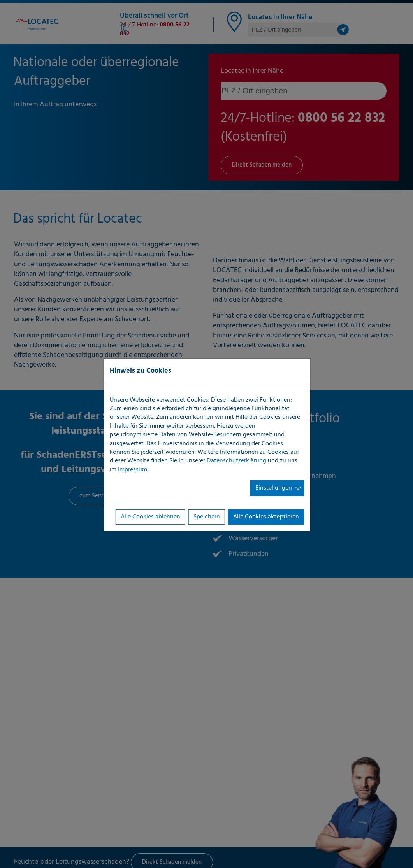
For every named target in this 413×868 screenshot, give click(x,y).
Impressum (133, 470)
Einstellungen (274, 488)
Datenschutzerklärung (236, 461)
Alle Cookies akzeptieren (266, 517)
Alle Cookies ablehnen (150, 517)
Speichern (207, 517)
